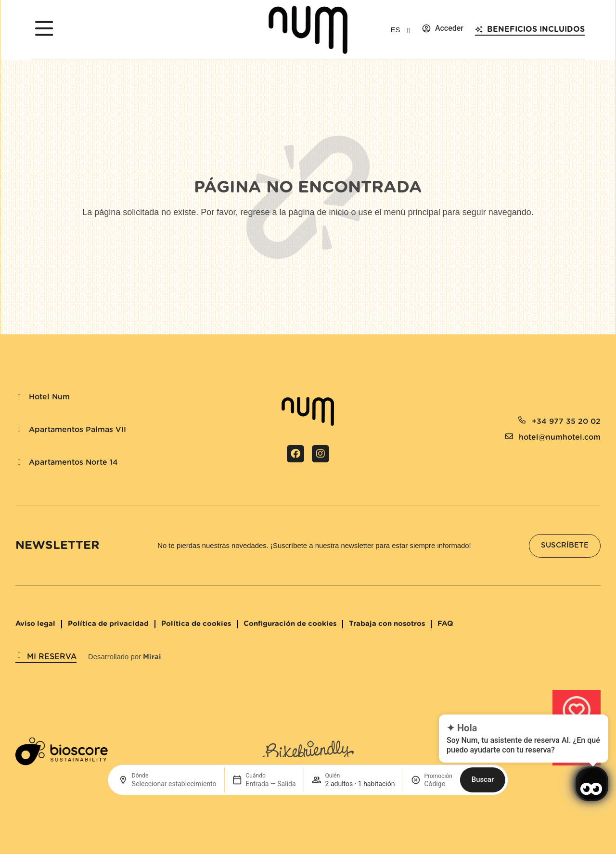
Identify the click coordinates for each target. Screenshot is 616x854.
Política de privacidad (108, 624)
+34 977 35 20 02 (566, 421)
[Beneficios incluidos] (479, 29)
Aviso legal (35, 624)
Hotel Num (49, 397)
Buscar (483, 779)
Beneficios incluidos (536, 29)
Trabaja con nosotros (387, 624)
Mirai (152, 657)
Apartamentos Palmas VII (77, 430)
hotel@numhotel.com (560, 437)
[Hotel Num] (19, 397)
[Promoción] (438, 784)
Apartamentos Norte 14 (73, 462)
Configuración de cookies (290, 624)
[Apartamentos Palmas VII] (19, 430)
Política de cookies (196, 624)
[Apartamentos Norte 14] (19, 462)
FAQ (445, 624)
